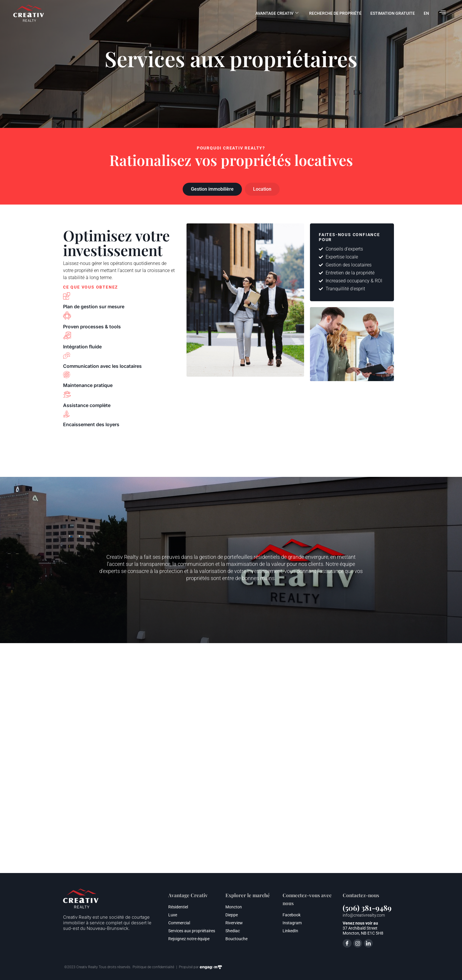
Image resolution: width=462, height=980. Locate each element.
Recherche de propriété (335, 13)
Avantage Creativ (277, 13)
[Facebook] (347, 943)
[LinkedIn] (368, 943)
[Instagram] (358, 943)
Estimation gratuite (393, 13)
